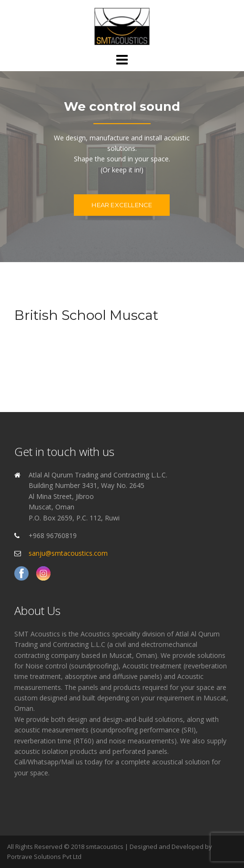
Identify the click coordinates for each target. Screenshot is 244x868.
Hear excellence (122, 205)
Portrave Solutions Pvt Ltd (44, 857)
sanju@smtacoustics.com (68, 553)
